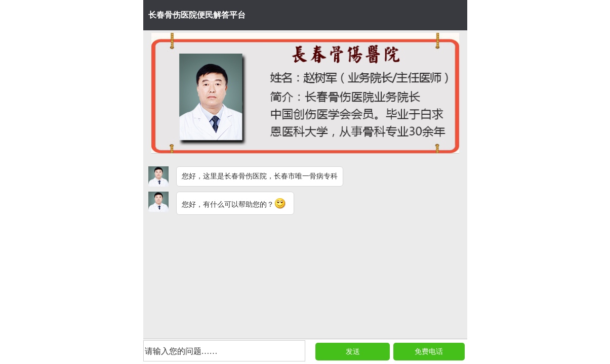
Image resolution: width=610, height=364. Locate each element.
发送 (353, 352)
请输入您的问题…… (181, 351)
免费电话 (429, 352)
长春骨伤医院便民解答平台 (197, 15)
